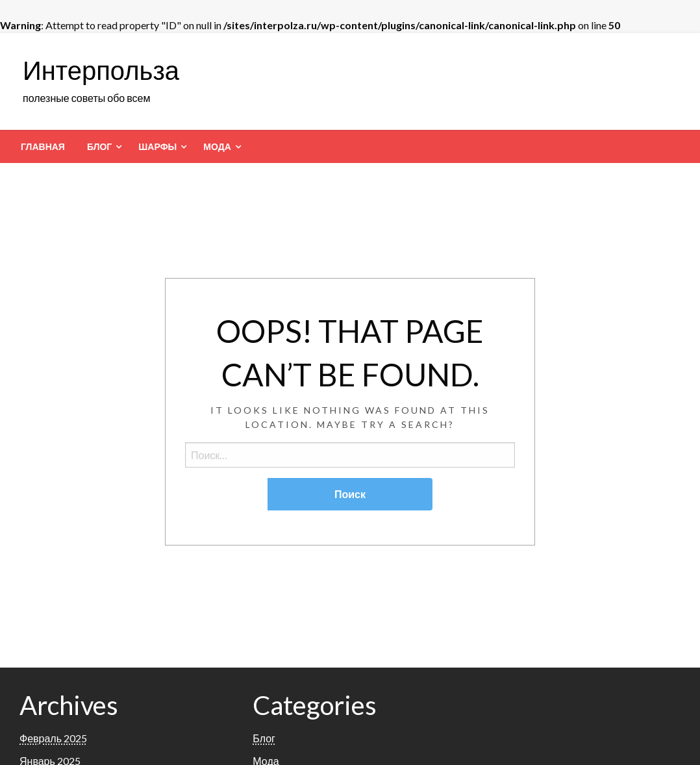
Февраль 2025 (53, 738)
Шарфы (157, 147)
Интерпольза (101, 70)
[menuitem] (43, 147)
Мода (217, 147)
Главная (43, 147)
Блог (99, 147)
